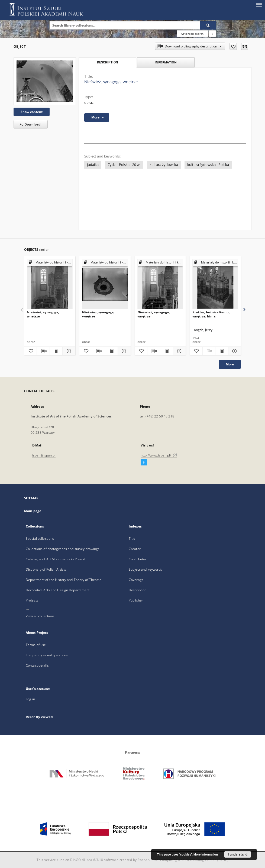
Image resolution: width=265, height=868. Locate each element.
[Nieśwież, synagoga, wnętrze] (45, 81)
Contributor (138, 559)
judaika (93, 165)
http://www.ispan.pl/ (159, 455)
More (230, 364)
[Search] (208, 25)
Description (138, 590)
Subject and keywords (145, 569)
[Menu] (259, 4)
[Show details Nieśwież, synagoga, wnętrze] (68, 351)
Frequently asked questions (47, 655)
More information (206, 854)
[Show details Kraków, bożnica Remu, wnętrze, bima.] (234, 351)
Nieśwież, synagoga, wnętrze (43, 314)
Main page (33, 511)
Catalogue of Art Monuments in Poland (55, 559)
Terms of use (36, 645)
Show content (32, 112)
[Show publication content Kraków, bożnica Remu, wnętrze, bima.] (222, 351)
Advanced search (192, 34)
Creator (135, 549)
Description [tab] (107, 62)
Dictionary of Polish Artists (46, 569)
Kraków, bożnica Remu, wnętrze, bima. (211, 314)
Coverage (136, 580)
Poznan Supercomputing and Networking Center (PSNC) (183, 860)
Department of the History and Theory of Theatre (64, 580)
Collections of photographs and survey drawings (63, 549)
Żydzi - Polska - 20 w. (124, 165)
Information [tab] (166, 62)
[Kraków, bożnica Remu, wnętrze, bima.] (215, 284)
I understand (238, 854)
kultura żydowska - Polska (208, 165)
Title (132, 539)
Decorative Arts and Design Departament (58, 590)
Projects (32, 600)
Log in (30, 699)
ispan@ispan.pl (44, 455)
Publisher (136, 600)
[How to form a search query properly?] (212, 34)
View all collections (40, 616)
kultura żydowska (164, 165)
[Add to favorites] (233, 46)
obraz (89, 103)
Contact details (37, 665)
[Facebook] (144, 462)
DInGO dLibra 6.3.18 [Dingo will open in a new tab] (87, 860)
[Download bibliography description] (43, 351)
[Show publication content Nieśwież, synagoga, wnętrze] (56, 351)
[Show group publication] (50, 263)
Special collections (40, 539)
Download (29, 124)
